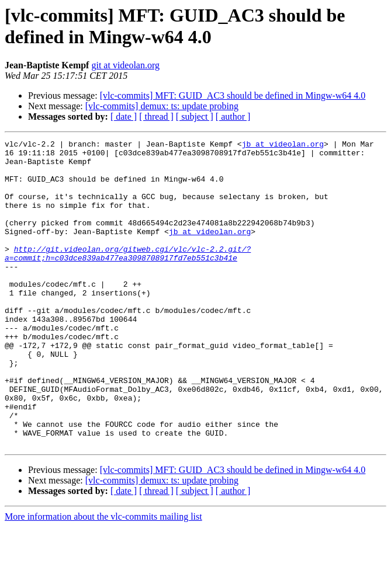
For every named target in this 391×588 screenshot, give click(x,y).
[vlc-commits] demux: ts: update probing (162, 106)
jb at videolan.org (283, 145)
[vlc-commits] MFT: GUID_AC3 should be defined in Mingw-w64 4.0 (233, 95)
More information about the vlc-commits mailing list (103, 578)
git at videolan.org (125, 65)
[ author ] (233, 116)
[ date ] (124, 116)
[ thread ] (156, 116)
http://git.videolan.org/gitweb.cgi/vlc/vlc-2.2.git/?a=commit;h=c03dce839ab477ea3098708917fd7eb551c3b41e (128, 277)
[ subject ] (195, 116)
